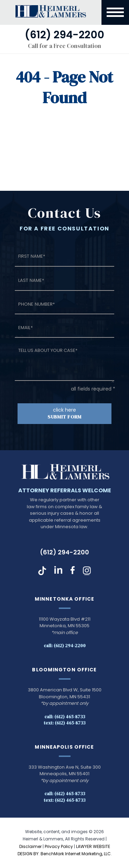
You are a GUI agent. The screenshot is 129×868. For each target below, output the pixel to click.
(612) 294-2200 (64, 552)
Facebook (73, 571)
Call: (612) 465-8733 (65, 717)
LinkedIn (58, 571)
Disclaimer (30, 846)
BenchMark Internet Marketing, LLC (76, 854)
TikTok (42, 571)
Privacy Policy (59, 846)
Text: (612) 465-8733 (64, 723)
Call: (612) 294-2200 (65, 646)
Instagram (87, 571)
